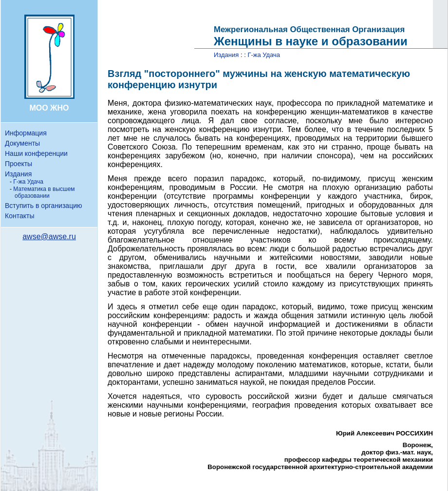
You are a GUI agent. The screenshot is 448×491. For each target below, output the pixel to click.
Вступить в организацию (43, 206)
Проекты (19, 164)
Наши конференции (36, 153)
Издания (18, 174)
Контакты (19, 216)
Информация (26, 133)
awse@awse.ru (49, 236)
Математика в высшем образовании (44, 192)
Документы (22, 143)
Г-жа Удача (28, 182)
